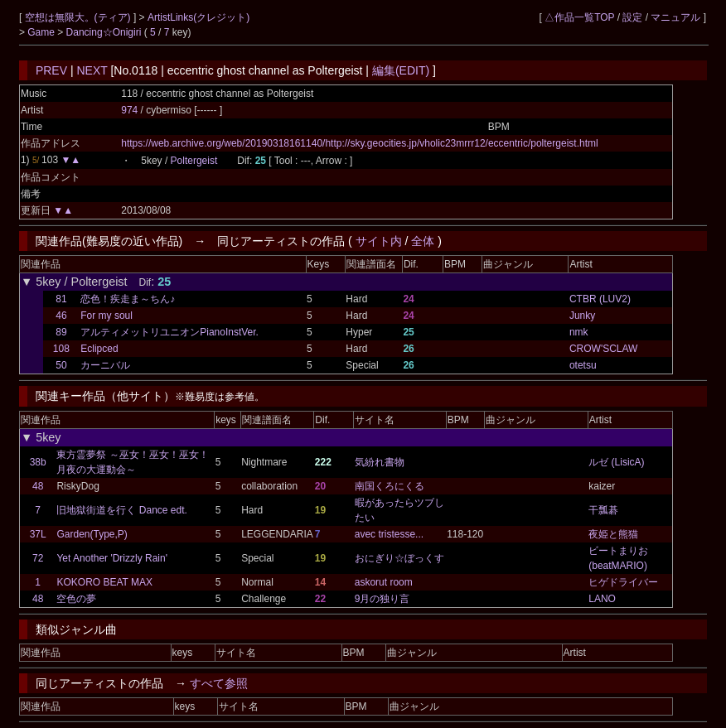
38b (38, 462)
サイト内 (379, 241)
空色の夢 (76, 599)
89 (61, 332)
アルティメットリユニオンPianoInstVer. (169, 332)
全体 (423, 241)
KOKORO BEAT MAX (104, 582)
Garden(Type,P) (92, 534)
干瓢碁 (603, 510)
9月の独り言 (382, 599)
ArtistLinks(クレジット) (198, 17)
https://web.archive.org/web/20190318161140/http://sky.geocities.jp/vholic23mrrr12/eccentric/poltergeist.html (359, 143)
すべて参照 (219, 683)
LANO (602, 599)
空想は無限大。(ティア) (79, 17)
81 (61, 299)
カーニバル (105, 365)
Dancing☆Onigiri (105, 32)
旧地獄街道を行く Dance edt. (121, 510)
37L (38, 534)
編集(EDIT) (401, 70)
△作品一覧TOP (579, 17)
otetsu (583, 365)
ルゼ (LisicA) (616, 462)
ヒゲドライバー (623, 582)
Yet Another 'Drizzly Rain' (112, 558)
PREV (51, 70)
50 (61, 365)
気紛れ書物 (380, 462)
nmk (579, 332)
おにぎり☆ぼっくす (399, 558)
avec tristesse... (389, 534)
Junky (582, 316)
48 (38, 486)
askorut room (384, 582)
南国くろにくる (390, 486)
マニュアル (675, 17)
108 (61, 349)
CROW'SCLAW (604, 349)
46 (61, 316)
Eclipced (99, 349)
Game (42, 32)
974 (129, 110)
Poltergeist (194, 161)
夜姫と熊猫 (613, 534)
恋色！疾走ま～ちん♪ (128, 299)
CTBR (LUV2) (600, 299)
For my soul (106, 316)
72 (38, 558)
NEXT (92, 70)
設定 (632, 17)
